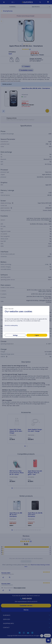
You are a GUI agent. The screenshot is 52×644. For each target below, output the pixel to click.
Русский (11, 309)
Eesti (6, 309)
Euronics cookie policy (11, 325)
